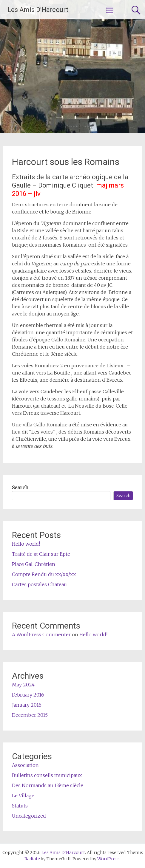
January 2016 (27, 705)
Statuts (20, 806)
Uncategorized (29, 816)
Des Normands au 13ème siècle (48, 785)
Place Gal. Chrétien (34, 564)
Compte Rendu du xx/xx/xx (44, 574)
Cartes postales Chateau (39, 584)
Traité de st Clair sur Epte (41, 554)
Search (20, 488)
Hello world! (26, 544)
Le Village (23, 796)
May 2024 (23, 685)
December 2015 (30, 715)
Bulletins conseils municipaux (47, 775)
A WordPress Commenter (41, 635)
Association (25, 765)
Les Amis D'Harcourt (38, 10)
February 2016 (28, 695)
